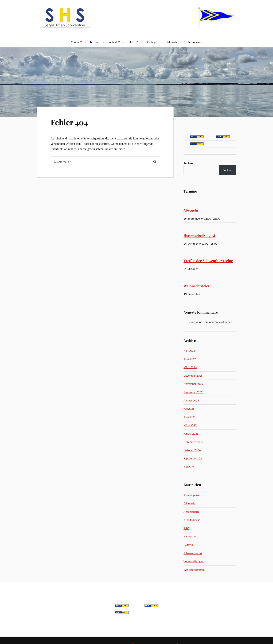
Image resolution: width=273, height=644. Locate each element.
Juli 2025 (189, 409)
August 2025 (191, 400)
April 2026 (190, 359)
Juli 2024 (189, 467)
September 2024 (193, 458)
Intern (131, 42)
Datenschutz (173, 42)
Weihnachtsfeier (196, 286)
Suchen (188, 163)
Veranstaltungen (194, 561)
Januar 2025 (191, 433)
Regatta (188, 545)
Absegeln (191, 210)
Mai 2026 (189, 351)
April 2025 (190, 417)
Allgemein (190, 503)
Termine (95, 42)
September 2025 (193, 392)
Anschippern (191, 512)
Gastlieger (152, 42)
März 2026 (190, 367)
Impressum (195, 42)
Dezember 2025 (193, 375)
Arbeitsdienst (192, 520)
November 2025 (193, 384)
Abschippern (191, 495)
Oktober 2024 (192, 450)
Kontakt (112, 42)
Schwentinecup (193, 553)
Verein (75, 42)
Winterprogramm (194, 570)
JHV (186, 528)
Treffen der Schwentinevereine (208, 261)
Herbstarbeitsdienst (199, 235)
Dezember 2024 (193, 442)
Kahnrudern (191, 536)
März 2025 (190, 425)
